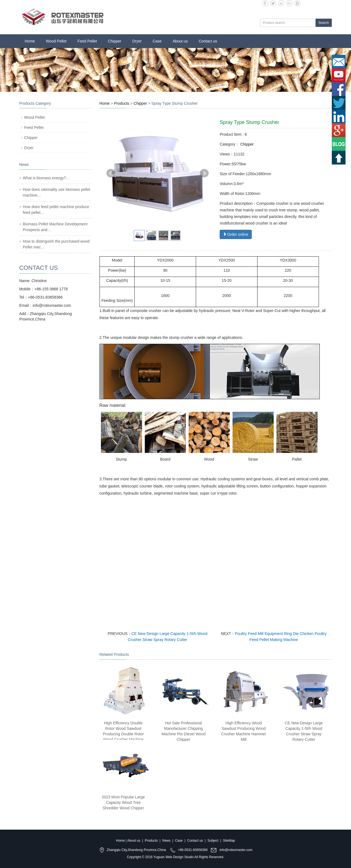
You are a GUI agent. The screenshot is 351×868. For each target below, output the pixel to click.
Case (157, 41)
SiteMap (229, 841)
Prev (111, 173)
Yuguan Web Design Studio (173, 857)
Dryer (137, 41)
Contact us (208, 41)
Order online (236, 234)
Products (122, 103)
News (166, 841)
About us (180, 41)
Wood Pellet (56, 41)
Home (30, 41)
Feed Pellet (87, 41)
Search (324, 23)
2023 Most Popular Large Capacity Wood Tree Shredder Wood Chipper (123, 802)
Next (204, 173)
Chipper (114, 41)
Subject (213, 841)
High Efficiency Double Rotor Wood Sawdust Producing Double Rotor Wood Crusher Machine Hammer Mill (123, 734)
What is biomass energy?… (46, 178)
